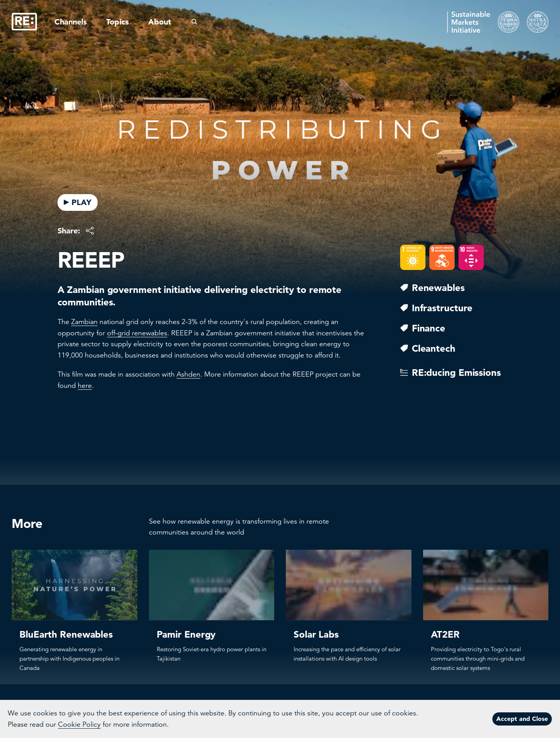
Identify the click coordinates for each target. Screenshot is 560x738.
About (160, 22)
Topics (117, 22)
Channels (71, 22)
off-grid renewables (137, 333)
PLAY (78, 202)
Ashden (188, 374)
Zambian (84, 322)
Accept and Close (522, 719)
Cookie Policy (79, 724)
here (85, 386)
